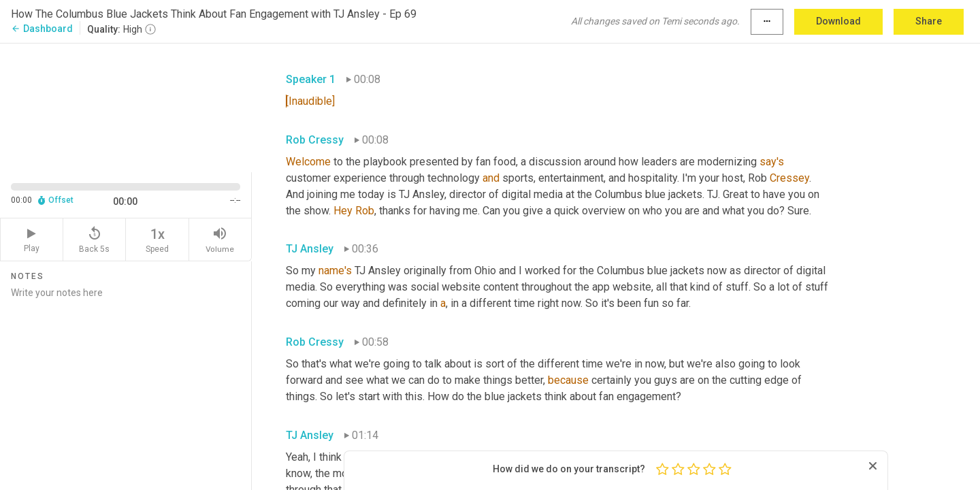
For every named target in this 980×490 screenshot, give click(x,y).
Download (838, 21)
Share (929, 21)
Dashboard (42, 29)
